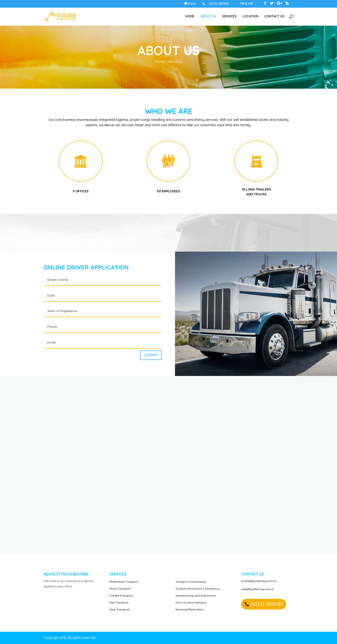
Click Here (81, 161)
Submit (151, 355)
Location (250, 16)
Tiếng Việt (246, 4)
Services (229, 16)
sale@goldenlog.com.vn (257, 589)
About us (208, 16)
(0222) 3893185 (267, 604)
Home (190, 16)
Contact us (274, 16)
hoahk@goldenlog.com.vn (259, 581)
